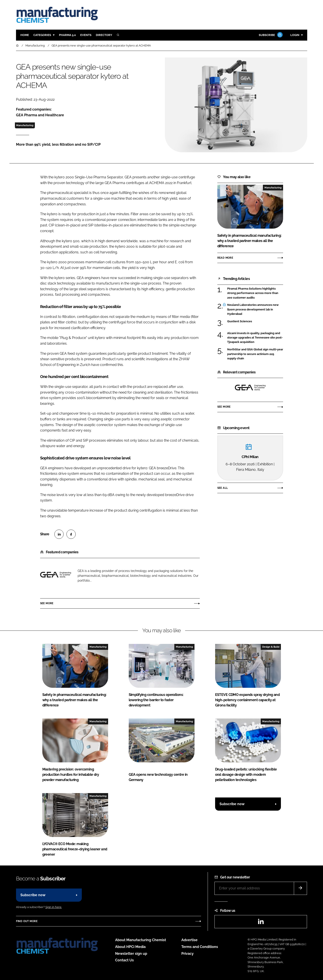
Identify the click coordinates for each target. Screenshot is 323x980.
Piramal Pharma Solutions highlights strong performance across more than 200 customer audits (253, 293)
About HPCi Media (130, 947)
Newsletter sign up (131, 954)
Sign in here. (54, 907)
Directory (104, 35)
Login (295, 35)
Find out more (27, 921)
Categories (42, 35)
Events (86, 35)
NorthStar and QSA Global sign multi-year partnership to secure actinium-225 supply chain (255, 354)
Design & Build (271, 647)
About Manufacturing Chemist (141, 940)
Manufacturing (25, 125)
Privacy (187, 954)
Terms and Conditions (200, 947)
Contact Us (124, 960)
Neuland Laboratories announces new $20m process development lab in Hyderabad (253, 309)
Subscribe (270, 35)
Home (25, 35)
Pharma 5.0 (67, 35)
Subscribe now (232, 804)
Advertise (189, 940)
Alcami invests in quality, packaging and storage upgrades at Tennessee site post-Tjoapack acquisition (255, 338)
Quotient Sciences (240, 321)
